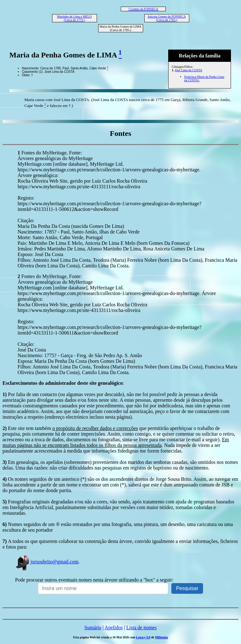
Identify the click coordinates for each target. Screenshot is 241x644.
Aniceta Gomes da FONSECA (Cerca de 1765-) (167, 18)
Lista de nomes (141, 628)
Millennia (161, 637)
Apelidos (114, 628)
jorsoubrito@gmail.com (47, 562)
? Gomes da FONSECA (143, 9)
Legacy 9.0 (143, 637)
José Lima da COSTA (188, 70)
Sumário (93, 628)
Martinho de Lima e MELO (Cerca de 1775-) (75, 18)
